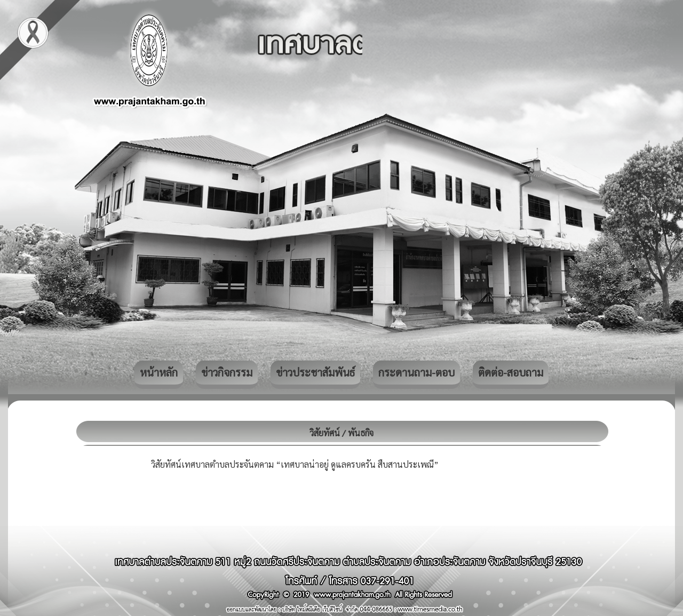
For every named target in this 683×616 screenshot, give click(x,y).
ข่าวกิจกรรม (227, 372)
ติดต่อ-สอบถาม (511, 372)
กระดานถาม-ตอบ (416, 372)
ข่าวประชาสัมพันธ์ (315, 372)
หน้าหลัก (159, 372)
